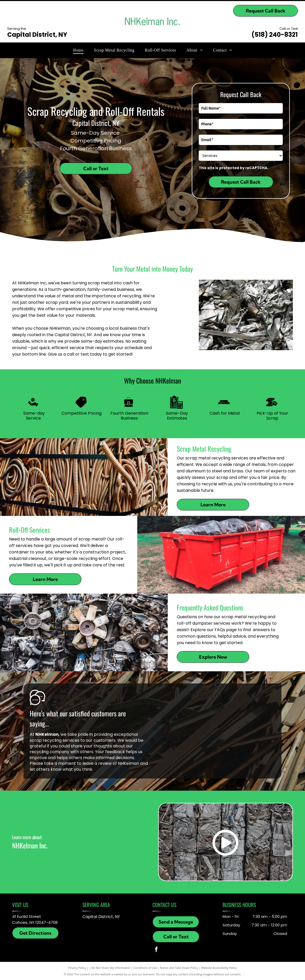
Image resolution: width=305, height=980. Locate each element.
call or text (78, 354)
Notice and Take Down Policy (179, 968)
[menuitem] (78, 50)
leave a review (97, 763)
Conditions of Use (145, 968)
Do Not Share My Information (111, 968)
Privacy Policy (77, 968)
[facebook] (156, 950)
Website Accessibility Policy (219, 968)
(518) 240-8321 (275, 35)
